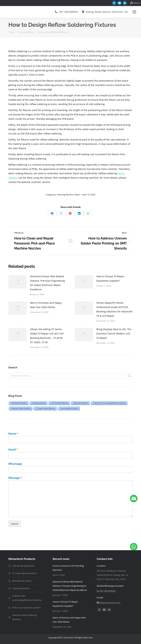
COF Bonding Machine (60, 403)
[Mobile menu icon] (134, 12)
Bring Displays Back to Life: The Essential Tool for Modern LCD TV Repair (114, 334)
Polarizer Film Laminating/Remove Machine (110, 403)
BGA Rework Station (19, 403)
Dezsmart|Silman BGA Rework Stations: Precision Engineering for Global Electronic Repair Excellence (47, 283)
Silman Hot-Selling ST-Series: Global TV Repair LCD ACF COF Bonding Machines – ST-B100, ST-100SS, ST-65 (47, 336)
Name (13, 434)
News (77, 195)
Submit (15, 524)
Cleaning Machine (65, 195)
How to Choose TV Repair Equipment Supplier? (110, 279)
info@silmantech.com (109, 603)
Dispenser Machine (81, 403)
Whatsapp (15, 464)
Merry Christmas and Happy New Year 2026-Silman (46, 305)
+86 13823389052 (66, 12)
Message (15, 478)
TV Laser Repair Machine (46, 408)
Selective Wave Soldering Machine (24, 617)
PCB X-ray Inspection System (26, 608)
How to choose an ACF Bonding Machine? (68, 568)
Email (13, 450)
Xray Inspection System (69, 408)
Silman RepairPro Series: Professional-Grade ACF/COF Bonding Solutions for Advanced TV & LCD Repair (114, 309)
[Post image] (18, 282)
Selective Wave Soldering (21, 408)
